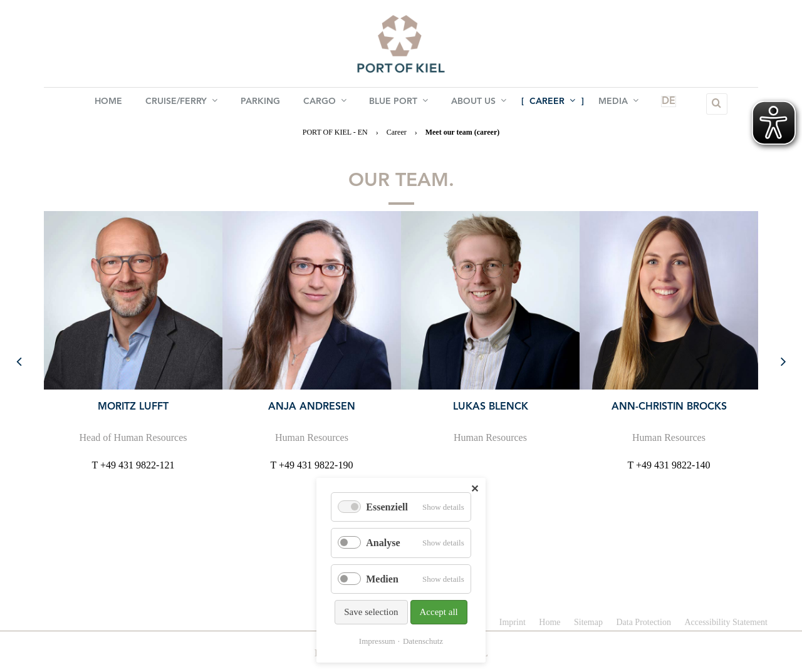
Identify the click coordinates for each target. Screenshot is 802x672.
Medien (382, 579)
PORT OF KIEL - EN (335, 132)
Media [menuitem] (617, 103)
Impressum (377, 641)
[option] (133, 342)
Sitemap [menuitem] (588, 622)
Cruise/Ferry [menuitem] (183, 103)
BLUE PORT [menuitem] (398, 103)
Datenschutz (423, 641)
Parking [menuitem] (261, 104)
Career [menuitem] (551, 103)
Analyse (383, 543)
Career (397, 132)
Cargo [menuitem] (325, 103)
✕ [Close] (475, 489)
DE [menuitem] (658, 104)
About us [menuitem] (478, 103)
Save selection (371, 612)
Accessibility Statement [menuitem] (726, 622)
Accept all (439, 612)
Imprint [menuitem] (513, 622)
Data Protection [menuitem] (643, 622)
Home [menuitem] (110, 104)
